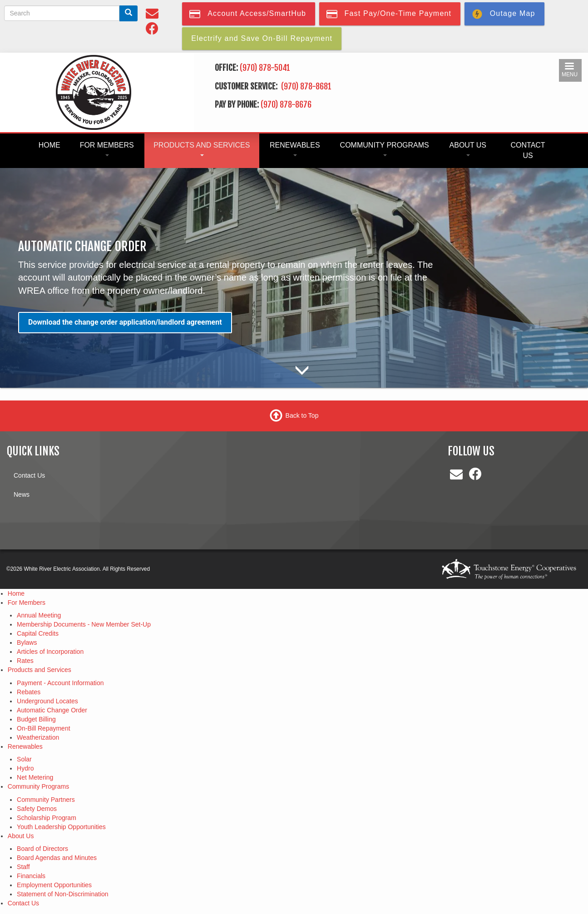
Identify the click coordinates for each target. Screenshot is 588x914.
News (22, 494)
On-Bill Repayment (44, 728)
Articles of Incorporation (50, 652)
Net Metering (35, 777)
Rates (25, 661)
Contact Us (528, 150)
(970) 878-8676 (286, 104)
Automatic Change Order (52, 710)
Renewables (295, 149)
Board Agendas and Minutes (57, 858)
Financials (31, 876)
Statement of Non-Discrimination (63, 894)
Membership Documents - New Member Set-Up (84, 624)
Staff (23, 867)
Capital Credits (38, 633)
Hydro (25, 768)
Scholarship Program (47, 818)
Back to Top (302, 415)
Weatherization (38, 737)
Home (49, 145)
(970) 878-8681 (307, 86)
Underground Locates (47, 701)
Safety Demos (37, 809)
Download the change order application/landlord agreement (125, 322)
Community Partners (46, 800)
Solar (24, 759)
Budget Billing (36, 719)
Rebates (29, 692)
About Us (468, 149)
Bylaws (27, 642)
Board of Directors (42, 849)
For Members (107, 149)
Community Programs (385, 149)
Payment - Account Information (60, 683)
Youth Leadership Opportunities (61, 827)
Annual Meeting (39, 615)
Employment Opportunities (54, 885)
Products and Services (202, 149)
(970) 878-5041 (265, 68)
